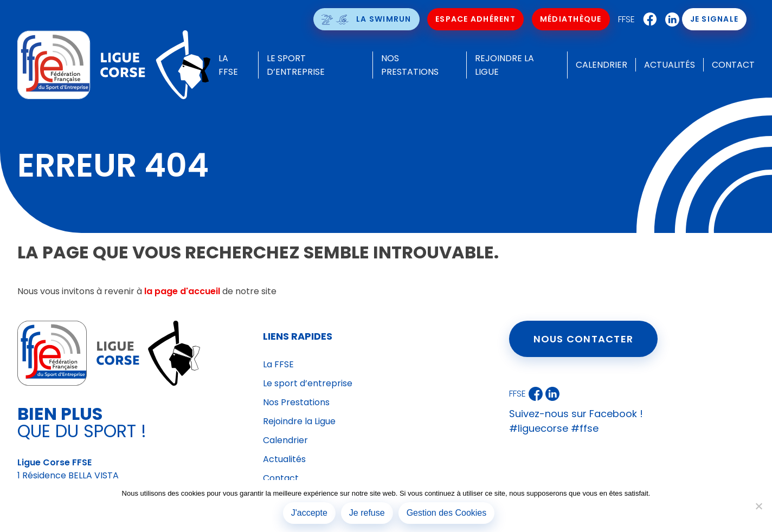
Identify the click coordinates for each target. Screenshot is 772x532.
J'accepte (309, 513)
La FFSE (278, 364)
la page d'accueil (182, 291)
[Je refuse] (758, 506)
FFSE (626, 19)
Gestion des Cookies (447, 513)
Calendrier (601, 65)
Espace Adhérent (475, 19)
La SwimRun (384, 19)
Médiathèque (571, 19)
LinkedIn (670, 20)
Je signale (715, 19)
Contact (733, 65)
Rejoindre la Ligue (299, 421)
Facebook (647, 20)
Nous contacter (584, 339)
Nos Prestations (296, 402)
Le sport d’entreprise (308, 383)
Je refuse (367, 513)
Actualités (670, 65)
